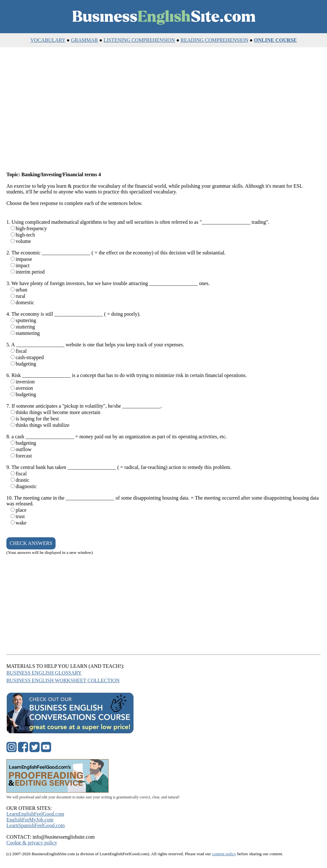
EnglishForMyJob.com (30, 820)
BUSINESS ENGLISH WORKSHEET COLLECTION (63, 680)
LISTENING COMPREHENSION (139, 40)
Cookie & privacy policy (32, 843)
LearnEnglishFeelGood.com (35, 814)
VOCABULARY (48, 40)
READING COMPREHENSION (215, 40)
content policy (224, 854)
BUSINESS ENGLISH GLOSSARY (44, 673)
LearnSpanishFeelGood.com (36, 825)
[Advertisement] (163, 110)
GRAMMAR (84, 40)
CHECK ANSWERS (31, 543)
